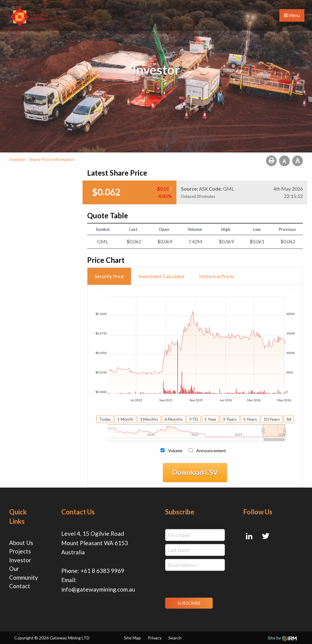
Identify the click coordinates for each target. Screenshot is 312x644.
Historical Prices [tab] (217, 276)
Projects (20, 551)
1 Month (125, 419)
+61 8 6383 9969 (102, 571)
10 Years (272, 419)
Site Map (132, 638)
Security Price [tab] (109, 276)
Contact (20, 586)
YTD (194, 419)
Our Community (24, 573)
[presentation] (202, 583)
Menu (292, 15)
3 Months (149, 419)
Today (105, 419)
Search (175, 638)
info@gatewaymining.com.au (98, 589)
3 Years (230, 419)
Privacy (155, 638)
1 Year (210, 419)
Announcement (211, 451)
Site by (282, 638)
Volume (175, 451)
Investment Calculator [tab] (161, 276)
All (289, 419)
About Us (21, 543)
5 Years (250, 419)
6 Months (174, 419)
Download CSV (195, 472)
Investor (20, 560)
